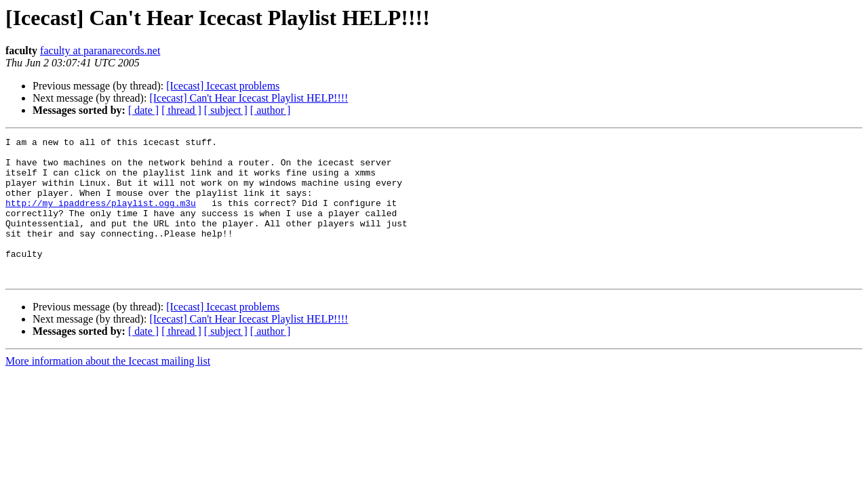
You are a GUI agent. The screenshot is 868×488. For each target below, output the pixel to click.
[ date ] (143, 110)
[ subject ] (226, 110)
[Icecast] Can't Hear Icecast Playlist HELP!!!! (249, 98)
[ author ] (271, 110)
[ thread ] (181, 110)
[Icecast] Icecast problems (223, 86)
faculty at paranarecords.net (100, 50)
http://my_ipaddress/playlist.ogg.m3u (101, 217)
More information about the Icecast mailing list (108, 389)
